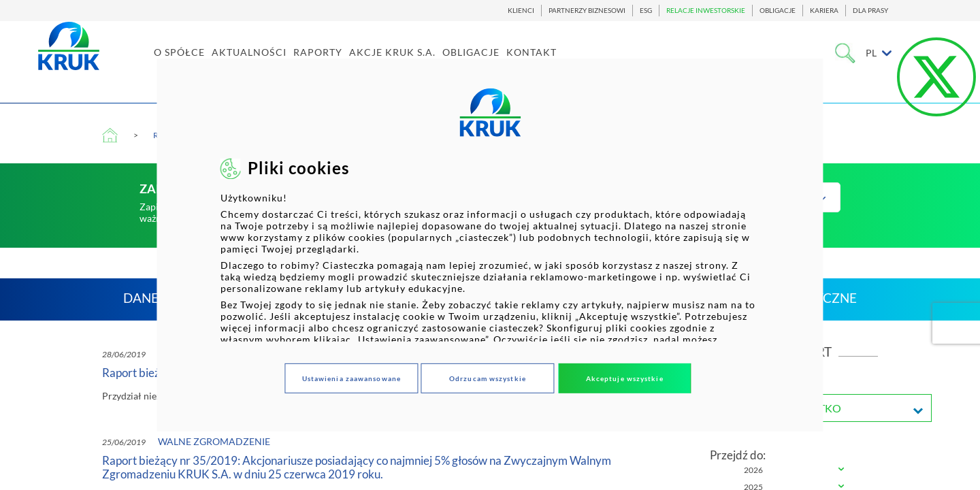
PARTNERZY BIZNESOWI (587, 11)
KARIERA (824, 11)
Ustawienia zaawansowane (352, 378)
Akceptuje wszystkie (625, 378)
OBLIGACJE (778, 11)
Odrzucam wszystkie (488, 378)
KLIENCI (521, 11)
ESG (646, 11)
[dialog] (490, 245)
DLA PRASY (870, 11)
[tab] (794, 471)
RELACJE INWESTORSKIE (706, 11)
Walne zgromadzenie (214, 441)
